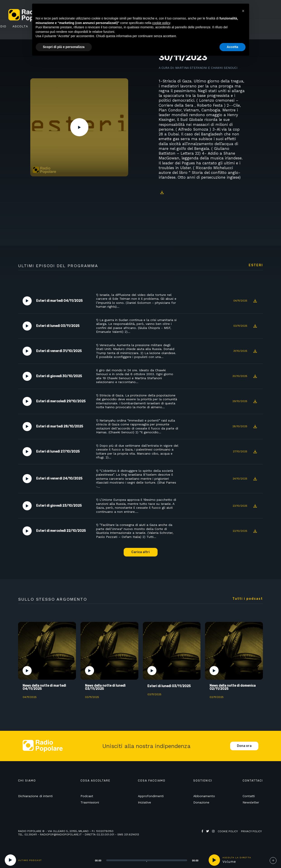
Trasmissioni (90, 802)
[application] (141, 860)
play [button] (214, 860)
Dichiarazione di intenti (35, 796)
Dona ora (244, 746)
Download (162, 192)
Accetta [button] (233, 47)
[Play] (10, 860)
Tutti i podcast (248, 599)
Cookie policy (228, 831)
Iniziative (144, 802)
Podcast (87, 796)
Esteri (256, 265)
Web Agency (210, 835)
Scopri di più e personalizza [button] (64, 47)
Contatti (249, 796)
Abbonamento (204, 796)
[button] (243, 11)
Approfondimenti (151, 796)
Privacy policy (251, 831)
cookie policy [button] (161, 23)
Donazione (201, 802)
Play (79, 127)
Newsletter (251, 802)
